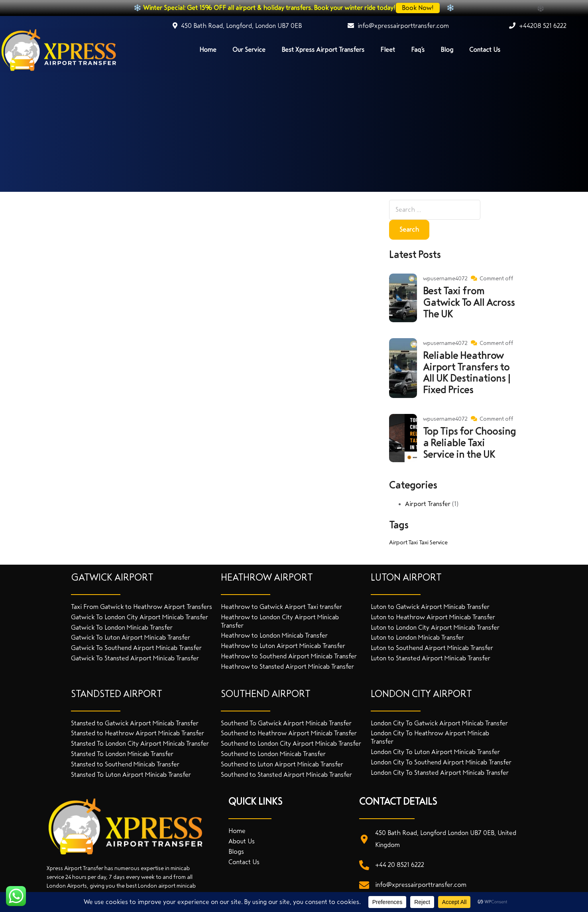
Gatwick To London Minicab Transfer (122, 627)
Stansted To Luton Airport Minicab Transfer (131, 775)
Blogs (236, 852)
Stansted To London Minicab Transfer (122, 754)
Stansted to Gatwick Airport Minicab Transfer (135, 723)
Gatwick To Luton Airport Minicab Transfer (131, 637)
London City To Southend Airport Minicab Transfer (441, 762)
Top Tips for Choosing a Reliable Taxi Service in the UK (469, 443)
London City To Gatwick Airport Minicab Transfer (439, 723)
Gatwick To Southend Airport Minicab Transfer (136, 648)
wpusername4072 (445, 279)
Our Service (249, 50)
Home (208, 50)
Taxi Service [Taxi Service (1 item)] (434, 542)
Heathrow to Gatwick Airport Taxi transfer (281, 607)
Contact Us (485, 50)
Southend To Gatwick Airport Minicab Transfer (286, 723)
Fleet (388, 50)
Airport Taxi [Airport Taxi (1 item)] (403, 542)
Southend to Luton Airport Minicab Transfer (282, 764)
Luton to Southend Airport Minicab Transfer (432, 648)
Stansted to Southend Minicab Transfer (125, 764)
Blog (447, 50)
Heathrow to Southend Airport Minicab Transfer (289, 656)
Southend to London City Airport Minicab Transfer (291, 744)
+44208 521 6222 (538, 26)
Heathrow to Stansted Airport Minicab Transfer (287, 667)
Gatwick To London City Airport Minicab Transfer (140, 617)
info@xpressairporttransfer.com (398, 26)
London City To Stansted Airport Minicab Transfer (440, 773)
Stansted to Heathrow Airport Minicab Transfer (138, 733)
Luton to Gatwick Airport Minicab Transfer (430, 607)
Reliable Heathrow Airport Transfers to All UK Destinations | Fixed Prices (467, 373)
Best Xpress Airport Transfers (323, 50)
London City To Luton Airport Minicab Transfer (435, 752)
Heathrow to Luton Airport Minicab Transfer (283, 646)
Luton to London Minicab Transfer (417, 637)
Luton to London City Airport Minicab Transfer (435, 627)
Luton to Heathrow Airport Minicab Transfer (433, 617)
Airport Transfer (428, 504)
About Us (242, 841)
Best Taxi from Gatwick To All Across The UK (469, 303)
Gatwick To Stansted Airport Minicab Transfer (135, 658)
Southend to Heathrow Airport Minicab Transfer (289, 733)
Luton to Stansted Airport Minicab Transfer (431, 658)
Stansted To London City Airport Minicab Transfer (140, 744)
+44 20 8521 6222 (400, 865)
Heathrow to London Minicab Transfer (274, 635)
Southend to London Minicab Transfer (273, 754)
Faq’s (418, 50)
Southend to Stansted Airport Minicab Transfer (286, 775)
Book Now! (419, 8)
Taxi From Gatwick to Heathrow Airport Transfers (142, 607)
